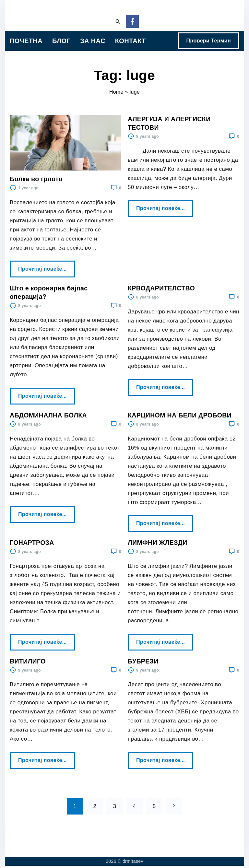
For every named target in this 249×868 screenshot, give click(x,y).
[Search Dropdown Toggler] (118, 22)
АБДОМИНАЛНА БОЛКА (48, 415)
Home (116, 92)
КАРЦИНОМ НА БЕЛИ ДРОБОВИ (180, 415)
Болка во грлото (36, 179)
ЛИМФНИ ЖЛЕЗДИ (158, 543)
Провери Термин (209, 41)
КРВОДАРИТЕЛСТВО (161, 288)
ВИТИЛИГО (28, 661)
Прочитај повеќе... (44, 266)
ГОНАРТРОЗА (32, 543)
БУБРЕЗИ (143, 661)
